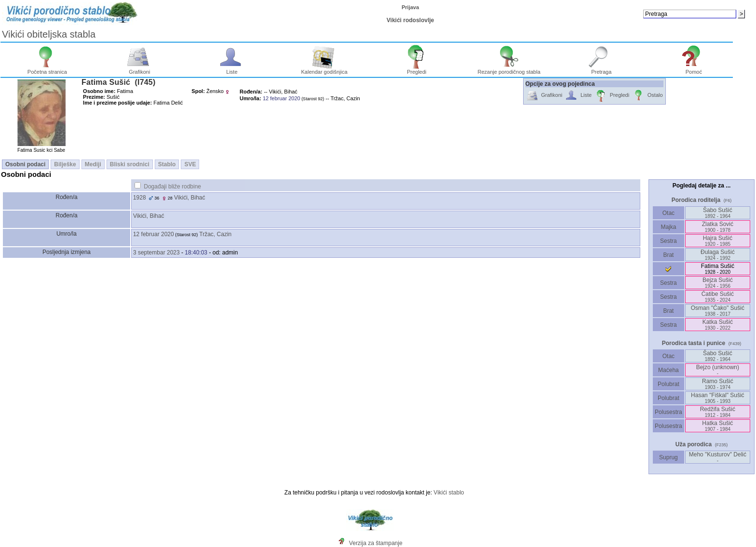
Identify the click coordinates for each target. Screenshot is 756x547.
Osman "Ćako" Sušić (718, 311)
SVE (190, 164)
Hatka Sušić (717, 426)
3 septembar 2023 (156, 253)
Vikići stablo (449, 493)
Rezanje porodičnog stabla (509, 69)
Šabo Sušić (718, 213)
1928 (140, 198)
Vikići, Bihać (189, 198)
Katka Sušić (718, 325)
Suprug (668, 457)
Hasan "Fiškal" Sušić (718, 398)
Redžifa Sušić (718, 412)
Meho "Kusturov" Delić (718, 457)
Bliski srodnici (130, 164)
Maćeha (668, 370)
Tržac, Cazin (215, 234)
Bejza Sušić (718, 283)
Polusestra (668, 412)
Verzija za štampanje (376, 543)
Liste (232, 69)
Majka (668, 227)
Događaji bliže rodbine (172, 187)
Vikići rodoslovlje (410, 20)
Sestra (668, 241)
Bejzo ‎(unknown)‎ (718, 370)
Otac (668, 213)
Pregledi (417, 69)
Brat (668, 255)
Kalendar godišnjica (324, 69)
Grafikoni (140, 69)
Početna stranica (47, 69)
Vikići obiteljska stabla (49, 34)
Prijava (410, 7)
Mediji (93, 164)
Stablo (167, 164)
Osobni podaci (25, 164)
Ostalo (647, 96)
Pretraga (601, 69)
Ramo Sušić (718, 384)
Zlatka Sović (718, 227)
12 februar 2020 (154, 234)
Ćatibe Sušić (718, 297)
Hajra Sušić (718, 241)
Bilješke (65, 164)
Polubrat (668, 384)
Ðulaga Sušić (718, 255)
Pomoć (694, 69)
